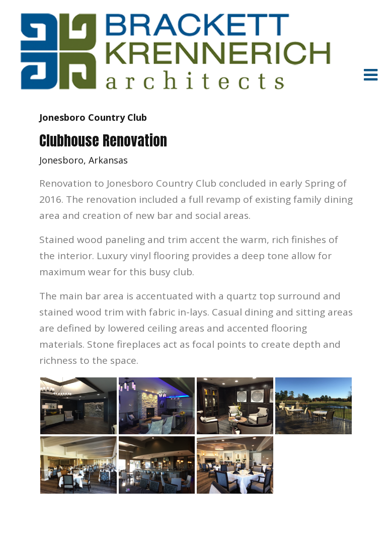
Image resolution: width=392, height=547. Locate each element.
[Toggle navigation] (370, 74)
